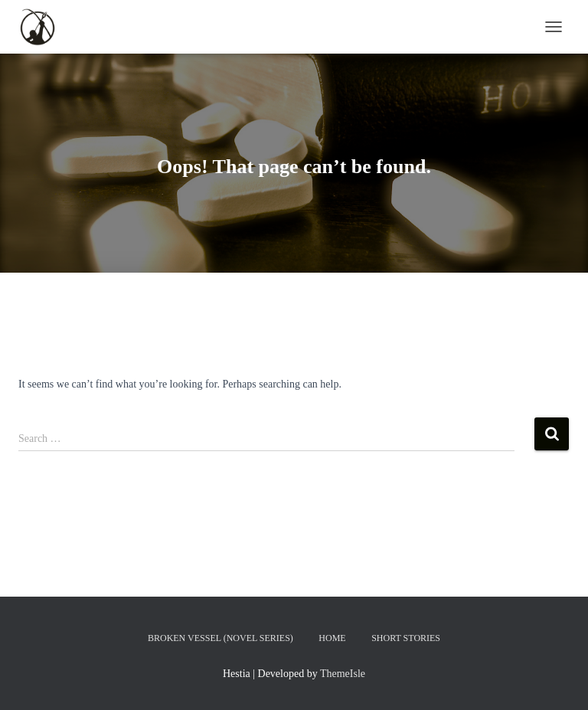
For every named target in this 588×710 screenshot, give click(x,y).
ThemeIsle (343, 674)
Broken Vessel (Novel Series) (220, 638)
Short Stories (406, 638)
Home (332, 638)
